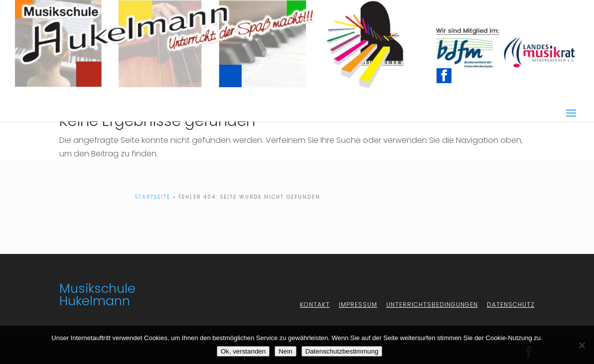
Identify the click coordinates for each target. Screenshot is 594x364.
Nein (285, 351)
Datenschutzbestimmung (342, 351)
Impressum (358, 304)
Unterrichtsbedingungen (432, 304)
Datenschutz (511, 304)
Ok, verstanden (243, 351)
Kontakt (315, 304)
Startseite (153, 197)
